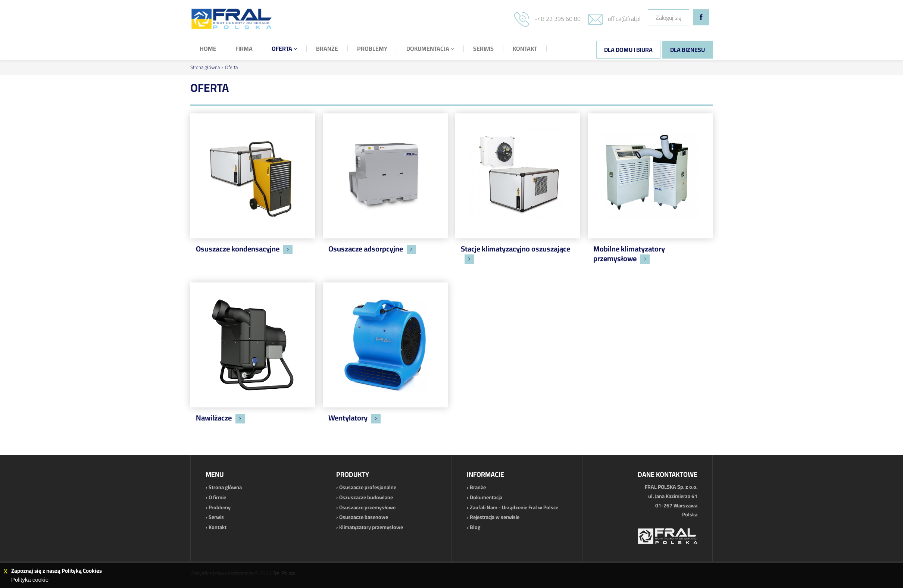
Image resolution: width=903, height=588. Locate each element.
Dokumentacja (486, 497)
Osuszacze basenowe (364, 517)
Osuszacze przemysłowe (367, 507)
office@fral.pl (624, 19)
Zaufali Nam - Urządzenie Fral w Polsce (514, 507)
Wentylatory (348, 418)
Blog (475, 527)
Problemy (220, 507)
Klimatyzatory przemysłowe (371, 527)
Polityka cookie (30, 580)
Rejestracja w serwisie (495, 517)
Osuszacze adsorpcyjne (366, 249)
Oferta (231, 67)
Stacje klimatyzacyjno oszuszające (515, 249)
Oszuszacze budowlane (366, 497)
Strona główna (205, 67)
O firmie (217, 497)
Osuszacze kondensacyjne (238, 249)
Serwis (216, 517)
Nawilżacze (214, 418)
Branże (478, 487)
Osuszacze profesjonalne (368, 487)
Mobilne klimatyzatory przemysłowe (629, 254)
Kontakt (218, 527)
